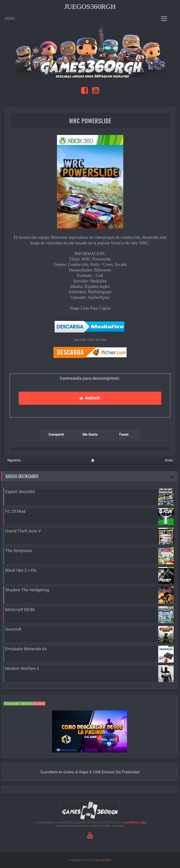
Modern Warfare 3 (22, 668)
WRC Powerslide (90, 121)
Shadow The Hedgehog (27, 590)
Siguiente (14, 460)
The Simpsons (19, 551)
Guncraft (13, 629)
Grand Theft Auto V (23, 531)
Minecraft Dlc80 (20, 609)
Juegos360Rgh (90, 6)
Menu (10, 19)
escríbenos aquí (135, 822)
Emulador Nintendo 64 (26, 649)
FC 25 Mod (15, 511)
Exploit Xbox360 (20, 492)
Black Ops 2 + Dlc (21, 570)
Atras (169, 460)
